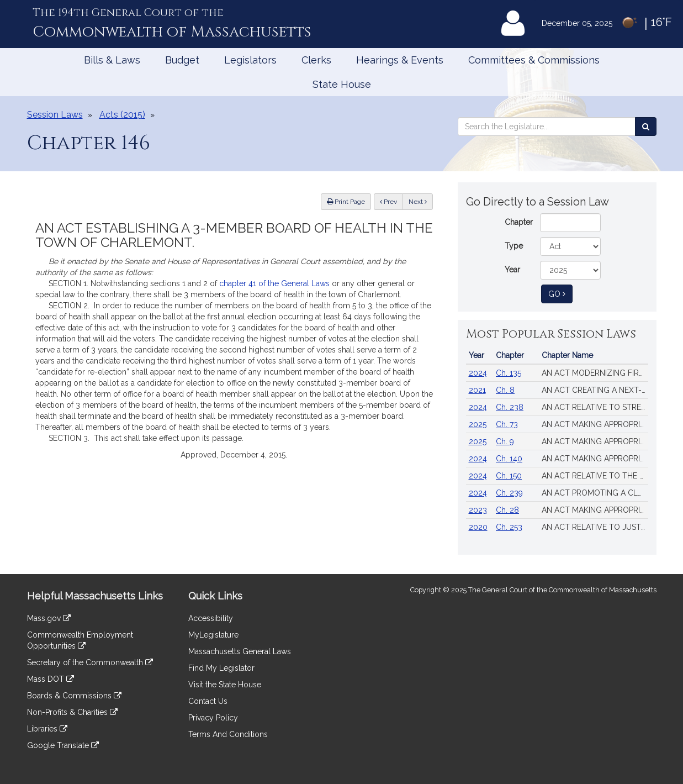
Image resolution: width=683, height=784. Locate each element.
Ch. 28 (507, 510)
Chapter (519, 222)
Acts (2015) (122, 115)
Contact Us (208, 701)
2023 (478, 510)
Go (560, 293)
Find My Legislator (221, 668)
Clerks (316, 60)
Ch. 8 (505, 390)
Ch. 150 (509, 476)
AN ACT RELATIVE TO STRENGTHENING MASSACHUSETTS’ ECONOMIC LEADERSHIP (595, 407)
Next (418, 202)
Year (512, 270)
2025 (478, 424)
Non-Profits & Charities (72, 712)
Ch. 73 (507, 424)
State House (342, 84)
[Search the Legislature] (646, 127)
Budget (182, 60)
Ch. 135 (509, 373)
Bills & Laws (112, 60)
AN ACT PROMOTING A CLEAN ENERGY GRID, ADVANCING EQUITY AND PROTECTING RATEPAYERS (595, 493)
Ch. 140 (509, 459)
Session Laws (55, 115)
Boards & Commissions (74, 696)
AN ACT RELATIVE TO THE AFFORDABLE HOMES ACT (595, 476)
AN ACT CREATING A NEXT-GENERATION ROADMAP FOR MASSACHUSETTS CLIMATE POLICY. (595, 390)
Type (514, 246)
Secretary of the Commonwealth (90, 662)
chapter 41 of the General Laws (274, 283)
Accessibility (211, 618)
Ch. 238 (510, 407)
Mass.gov (49, 618)
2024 (478, 373)
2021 (477, 390)
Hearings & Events (400, 60)
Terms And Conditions (228, 734)
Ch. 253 (509, 527)
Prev (391, 201)
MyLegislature (213, 635)
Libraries (47, 729)
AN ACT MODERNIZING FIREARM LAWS (595, 373)
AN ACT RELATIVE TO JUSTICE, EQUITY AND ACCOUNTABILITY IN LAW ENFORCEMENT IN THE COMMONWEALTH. (595, 527)
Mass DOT (51, 679)
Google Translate (63, 745)
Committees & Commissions (534, 60)
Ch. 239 (509, 493)
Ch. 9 (505, 441)
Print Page (346, 202)
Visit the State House (225, 685)
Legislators (250, 60)
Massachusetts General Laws (240, 651)
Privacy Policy (213, 718)
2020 (478, 527)
